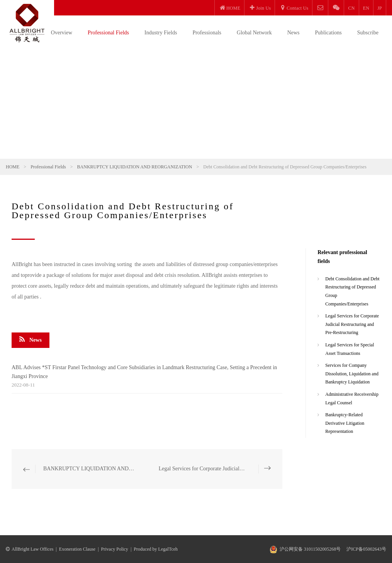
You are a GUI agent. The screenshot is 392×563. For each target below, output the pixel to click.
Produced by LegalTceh (156, 549)
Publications (328, 33)
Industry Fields (161, 33)
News (294, 33)
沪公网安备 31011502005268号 (310, 549)
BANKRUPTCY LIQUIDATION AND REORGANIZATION (135, 167)
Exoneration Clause (77, 549)
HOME (13, 167)
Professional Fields (108, 33)
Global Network (254, 33)
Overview (62, 33)
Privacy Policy (115, 549)
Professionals (207, 33)
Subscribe (368, 33)
